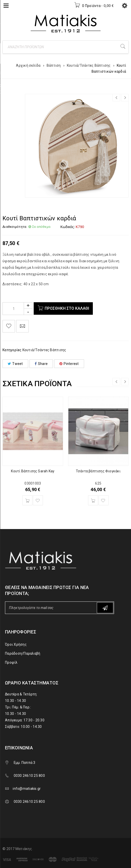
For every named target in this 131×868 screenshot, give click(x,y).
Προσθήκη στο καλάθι (67, 308)
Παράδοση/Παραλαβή (23, 653)
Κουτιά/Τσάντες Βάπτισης (89, 65)
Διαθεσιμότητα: (15, 227)
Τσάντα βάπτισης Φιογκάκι (98, 471)
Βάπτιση (54, 65)
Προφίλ (11, 662)
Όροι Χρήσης (16, 644)
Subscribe (105, 608)
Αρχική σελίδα (28, 65)
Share (41, 364)
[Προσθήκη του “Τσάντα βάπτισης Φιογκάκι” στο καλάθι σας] (93, 500)
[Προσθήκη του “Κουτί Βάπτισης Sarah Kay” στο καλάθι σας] (27, 500)
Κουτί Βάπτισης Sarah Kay (33, 471)
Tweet (15, 364)
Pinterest (69, 364)
